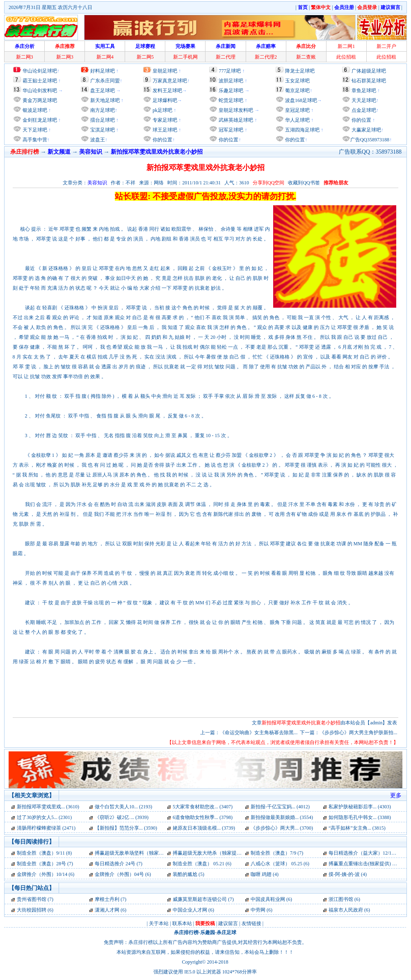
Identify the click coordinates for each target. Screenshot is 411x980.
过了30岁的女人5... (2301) (44, 817)
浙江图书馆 (341, 899)
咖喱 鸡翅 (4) (265, 874)
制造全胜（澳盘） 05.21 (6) (202, 864)
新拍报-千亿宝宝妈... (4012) (280, 807)
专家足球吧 (164, 120)
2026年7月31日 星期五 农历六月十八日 (50, 7)
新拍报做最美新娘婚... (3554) (282, 817)
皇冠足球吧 (297, 110)
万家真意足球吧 (170, 81)
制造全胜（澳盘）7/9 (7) (277, 853)
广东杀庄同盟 (105, 81)
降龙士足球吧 (300, 71)
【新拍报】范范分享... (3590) (126, 828)
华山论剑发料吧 (40, 91)
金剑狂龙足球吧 (39, 120)
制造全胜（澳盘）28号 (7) (45, 864)
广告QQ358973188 (370, 140)
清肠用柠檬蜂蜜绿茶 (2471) (46, 828)
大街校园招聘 (32, 910)
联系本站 (182, 923)
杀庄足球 (226, 932)
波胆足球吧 (231, 81)
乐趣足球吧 (231, 91)
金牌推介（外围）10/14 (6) (46, 874)
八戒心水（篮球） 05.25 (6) (280, 864)
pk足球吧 (162, 110)
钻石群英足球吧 (369, 81)
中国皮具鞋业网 (268, 899)
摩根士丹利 (107, 899)
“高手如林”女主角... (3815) (357, 828)
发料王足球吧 (167, 91)
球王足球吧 (164, 130)
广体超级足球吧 (369, 71)
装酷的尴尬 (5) (188, 874)
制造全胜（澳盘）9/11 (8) (44, 853)
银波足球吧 (35, 110)
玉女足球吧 (297, 81)
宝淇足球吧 (103, 130)
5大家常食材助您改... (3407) (203, 807)
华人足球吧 (297, 120)
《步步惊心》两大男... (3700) (282, 828)
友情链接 (251, 923)
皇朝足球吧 (165, 71)
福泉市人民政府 (346, 910)
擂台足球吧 (102, 120)
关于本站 (159, 923)
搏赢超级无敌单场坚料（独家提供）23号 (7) (143, 853)
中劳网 (258, 910)
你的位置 (162, 140)
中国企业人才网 (190, 910)
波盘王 (97, 140)
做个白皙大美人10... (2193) (123, 807)
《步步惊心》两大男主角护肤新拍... (358, 733)
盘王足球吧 (103, 91)
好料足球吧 (103, 71)
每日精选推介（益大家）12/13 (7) (365, 853)
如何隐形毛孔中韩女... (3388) (360, 817)
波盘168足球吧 (301, 100)
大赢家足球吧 (366, 130)
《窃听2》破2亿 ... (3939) (122, 817)
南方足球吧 (102, 110)
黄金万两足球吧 (40, 100)
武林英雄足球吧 (235, 120)
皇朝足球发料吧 (235, 110)
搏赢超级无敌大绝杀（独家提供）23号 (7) (218, 853)
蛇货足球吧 (232, 100)
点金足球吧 (363, 110)
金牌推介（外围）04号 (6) (123, 874)
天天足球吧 (363, 100)
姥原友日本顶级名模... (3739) (204, 828)
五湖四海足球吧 (302, 130)
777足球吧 (230, 71)
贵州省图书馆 (32, 899)
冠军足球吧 (230, 130)
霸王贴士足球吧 (40, 81)
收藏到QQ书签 (304, 183)
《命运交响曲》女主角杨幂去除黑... (259, 733)
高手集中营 (34, 140)
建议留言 (228, 923)
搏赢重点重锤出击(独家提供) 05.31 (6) (369, 864)
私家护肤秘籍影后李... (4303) (360, 807)
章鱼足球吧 (364, 91)
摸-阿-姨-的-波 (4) (348, 874)
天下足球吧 (34, 130)
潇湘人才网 (107, 910)
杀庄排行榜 (186, 932)
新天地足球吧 (104, 100)
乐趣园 (208, 932)
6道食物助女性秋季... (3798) (203, 817)
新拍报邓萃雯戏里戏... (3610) (48, 807)
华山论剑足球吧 (40, 71)
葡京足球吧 (297, 91)
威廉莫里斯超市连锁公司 (200, 899)
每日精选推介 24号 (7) (119, 864)
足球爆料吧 (165, 100)
